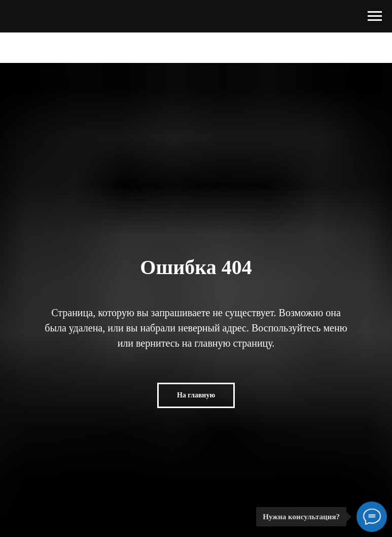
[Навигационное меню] (375, 16)
